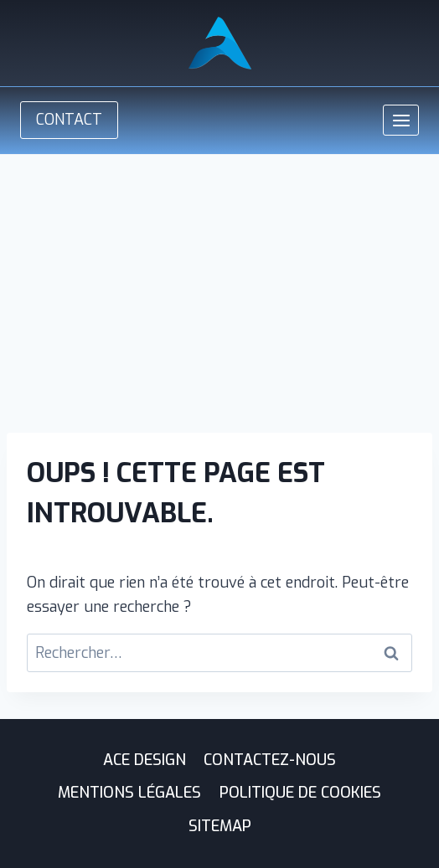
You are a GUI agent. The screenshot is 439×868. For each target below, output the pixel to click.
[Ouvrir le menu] (401, 120)
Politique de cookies (300, 793)
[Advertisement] (219, 280)
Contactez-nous (270, 760)
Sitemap (220, 826)
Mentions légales (129, 793)
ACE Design (145, 760)
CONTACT (69, 120)
